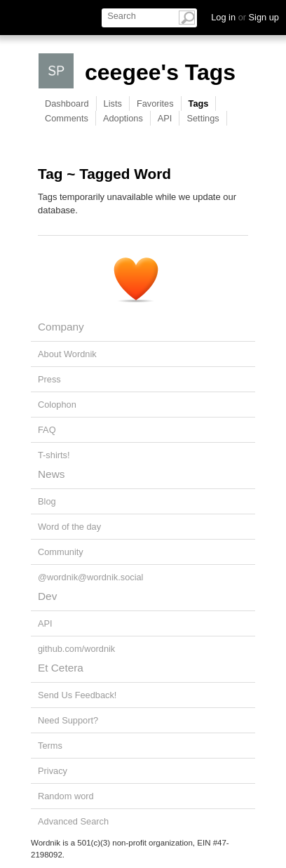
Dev (47, 596)
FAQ (47, 430)
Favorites (155, 104)
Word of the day (69, 527)
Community (61, 552)
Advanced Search (73, 821)
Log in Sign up (245, 17)
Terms (50, 746)
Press (49, 379)
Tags (199, 104)
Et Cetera (61, 668)
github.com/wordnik (76, 649)
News (51, 474)
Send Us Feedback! (77, 695)
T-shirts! (54, 455)
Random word (66, 796)
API (165, 118)
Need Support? (68, 720)
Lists (113, 104)
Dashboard (67, 104)
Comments (67, 118)
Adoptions (123, 118)
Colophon (57, 405)
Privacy (53, 771)
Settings (203, 118)
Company (61, 327)
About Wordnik (67, 354)
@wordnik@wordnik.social (90, 577)
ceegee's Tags (160, 72)
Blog (47, 501)
